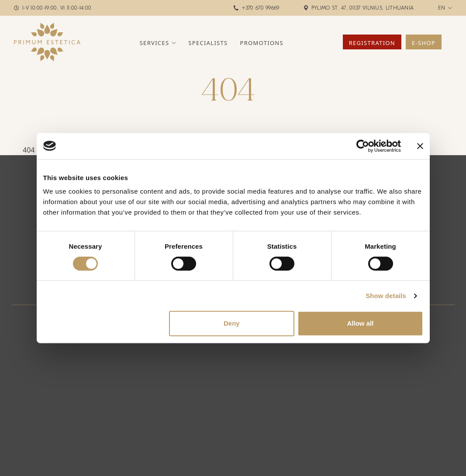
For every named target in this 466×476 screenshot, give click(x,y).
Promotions (262, 43)
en (442, 8)
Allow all (361, 323)
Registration (372, 43)
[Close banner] (420, 146)
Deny (232, 323)
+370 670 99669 (261, 8)
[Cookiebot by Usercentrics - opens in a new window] (363, 146)
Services (155, 43)
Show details (386, 296)
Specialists (208, 43)
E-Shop (424, 43)
